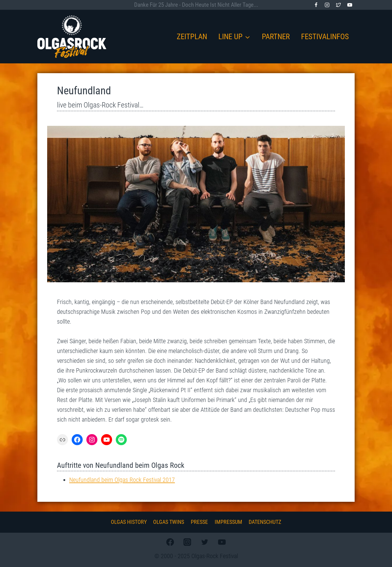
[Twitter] (338, 5)
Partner (276, 37)
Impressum (228, 522)
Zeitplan (192, 37)
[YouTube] (350, 5)
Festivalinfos (325, 37)
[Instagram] (327, 5)
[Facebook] (316, 5)
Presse (199, 522)
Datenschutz (265, 522)
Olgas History (129, 522)
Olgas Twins (169, 522)
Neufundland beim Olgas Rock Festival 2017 (122, 480)
